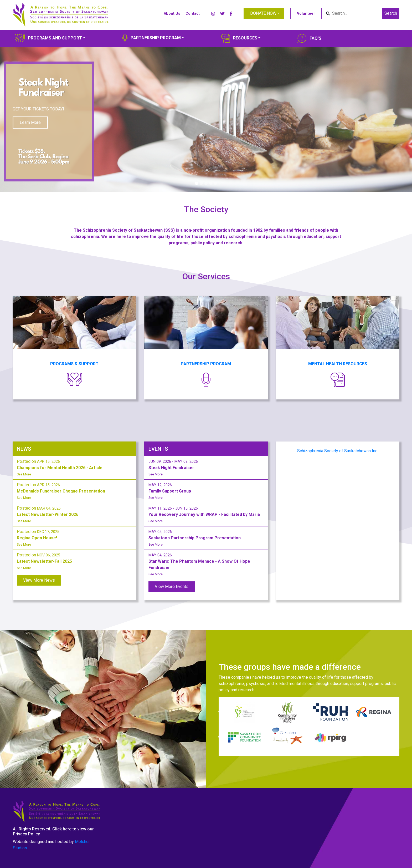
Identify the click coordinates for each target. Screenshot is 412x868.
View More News (39, 580)
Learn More (30, 122)
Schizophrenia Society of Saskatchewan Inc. (338, 451)
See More (24, 474)
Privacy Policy (26, 834)
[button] (264, 13)
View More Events (172, 587)
